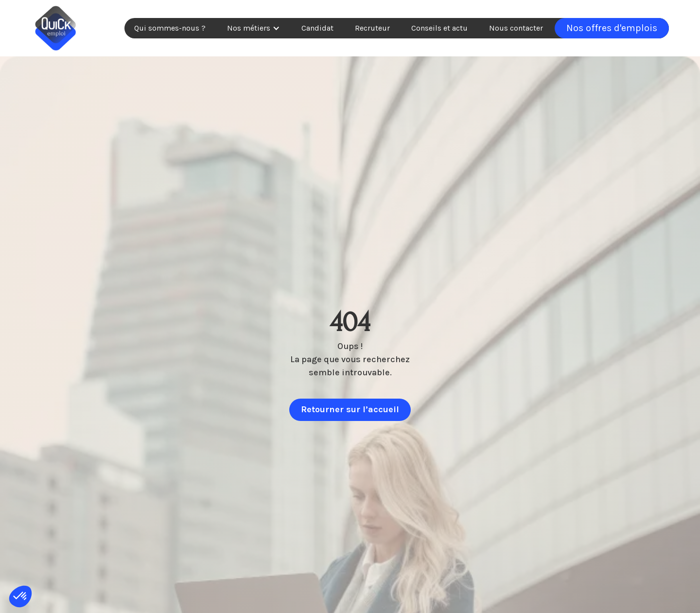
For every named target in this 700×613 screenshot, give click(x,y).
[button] (254, 28)
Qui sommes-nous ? (170, 28)
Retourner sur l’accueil (350, 409)
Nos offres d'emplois (612, 28)
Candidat (317, 28)
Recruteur (372, 28)
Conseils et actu (439, 28)
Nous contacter (516, 28)
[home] (55, 28)
